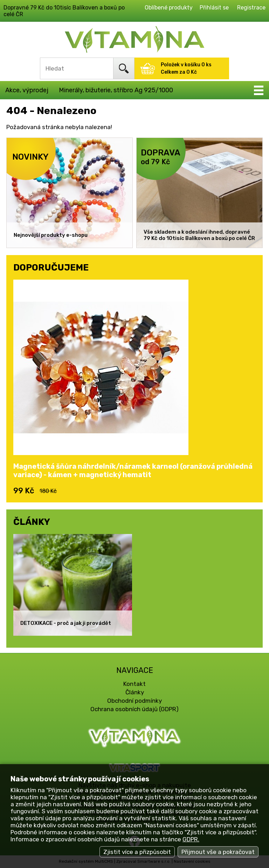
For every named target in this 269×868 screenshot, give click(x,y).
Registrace (251, 8)
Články (135, 692)
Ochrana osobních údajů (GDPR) (134, 709)
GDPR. (191, 839)
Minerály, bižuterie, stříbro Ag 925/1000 (116, 90)
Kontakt (134, 684)
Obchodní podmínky (134, 701)
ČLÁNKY (32, 522)
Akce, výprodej (27, 90)
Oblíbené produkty (169, 8)
